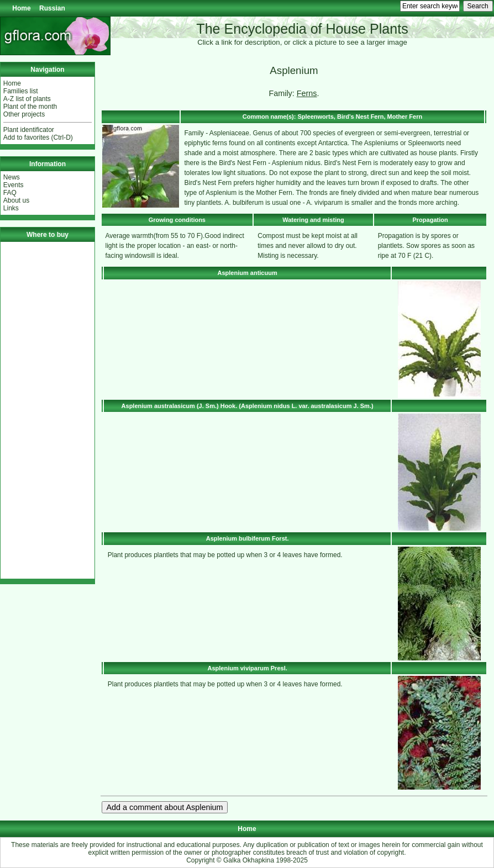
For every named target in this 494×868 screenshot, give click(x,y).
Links (11, 208)
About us (16, 200)
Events (14, 185)
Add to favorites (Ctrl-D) (38, 137)
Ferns (307, 93)
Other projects (24, 114)
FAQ (10, 193)
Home (21, 8)
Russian (52, 8)
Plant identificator (29, 130)
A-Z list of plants (27, 99)
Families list (21, 91)
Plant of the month (30, 107)
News (12, 177)
